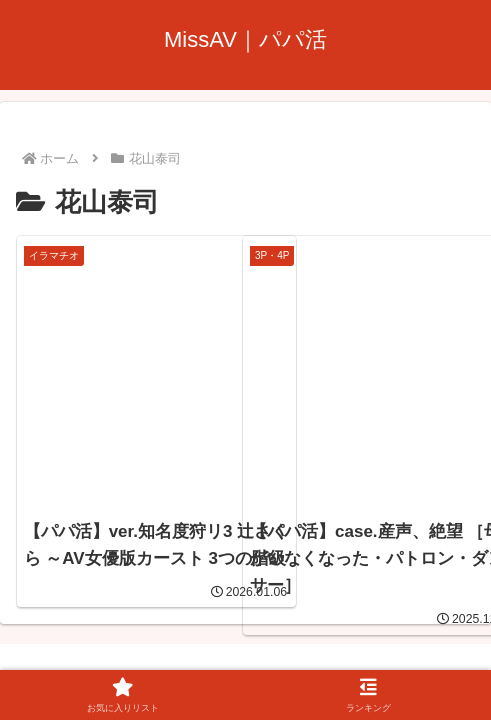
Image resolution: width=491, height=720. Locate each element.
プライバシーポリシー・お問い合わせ (246, 644)
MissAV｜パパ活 (236, 568)
